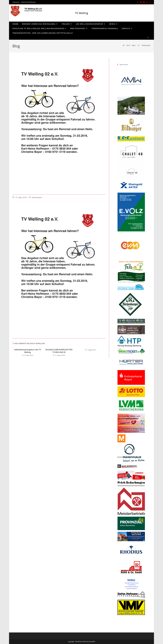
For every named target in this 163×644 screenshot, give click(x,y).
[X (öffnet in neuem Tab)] (138, 2)
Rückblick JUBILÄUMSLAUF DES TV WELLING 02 (59, 351)
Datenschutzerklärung (28, 2)
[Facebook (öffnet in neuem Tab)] (141, 2)
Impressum (16, 2)
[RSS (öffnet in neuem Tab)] (147, 2)
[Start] (124, 45)
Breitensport (146, 45)
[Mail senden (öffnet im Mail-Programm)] (149, 2)
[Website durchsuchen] (148, 38)
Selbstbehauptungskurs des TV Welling (28, 351)
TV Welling (81, 13)
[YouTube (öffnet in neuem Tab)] (144, 2)
